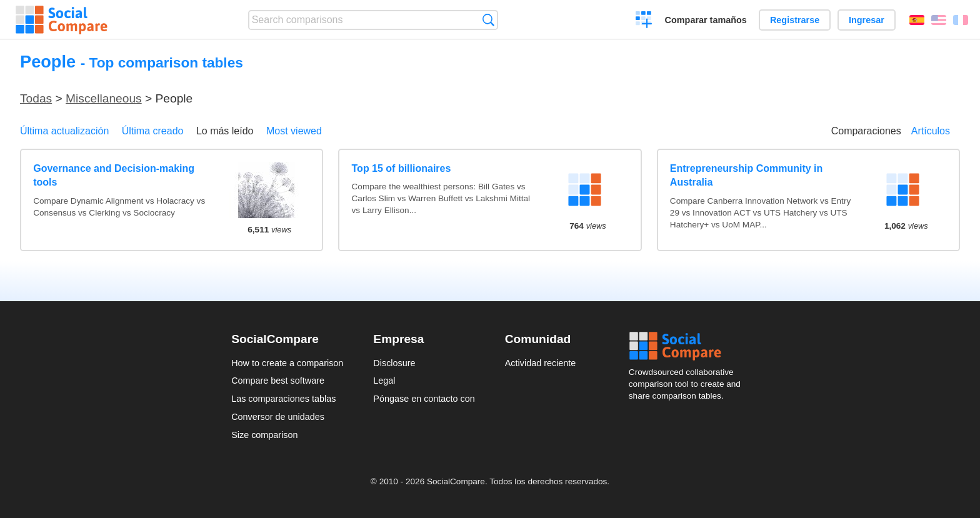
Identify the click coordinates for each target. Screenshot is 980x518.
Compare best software (278, 381)
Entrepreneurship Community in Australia (746, 175)
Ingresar (867, 20)
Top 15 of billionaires (402, 168)
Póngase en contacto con (424, 399)
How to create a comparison (287, 363)
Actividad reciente (541, 363)
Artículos (931, 131)
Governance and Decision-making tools (114, 175)
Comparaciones (866, 131)
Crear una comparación (644, 21)
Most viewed (294, 131)
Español (917, 20)
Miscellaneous (104, 98)
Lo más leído (225, 131)
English (939, 20)
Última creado (153, 131)
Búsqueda (488, 20)
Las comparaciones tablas (283, 399)
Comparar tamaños (706, 20)
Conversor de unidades (278, 417)
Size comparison (264, 435)
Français (961, 20)
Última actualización (64, 131)
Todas (36, 98)
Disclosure (394, 363)
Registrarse (795, 20)
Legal (384, 381)
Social (689, 346)
